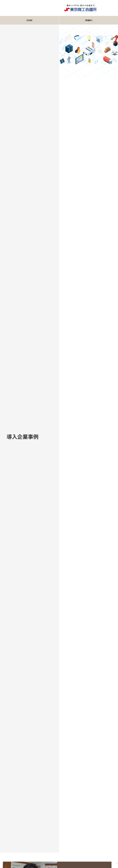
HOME (30, 20)
